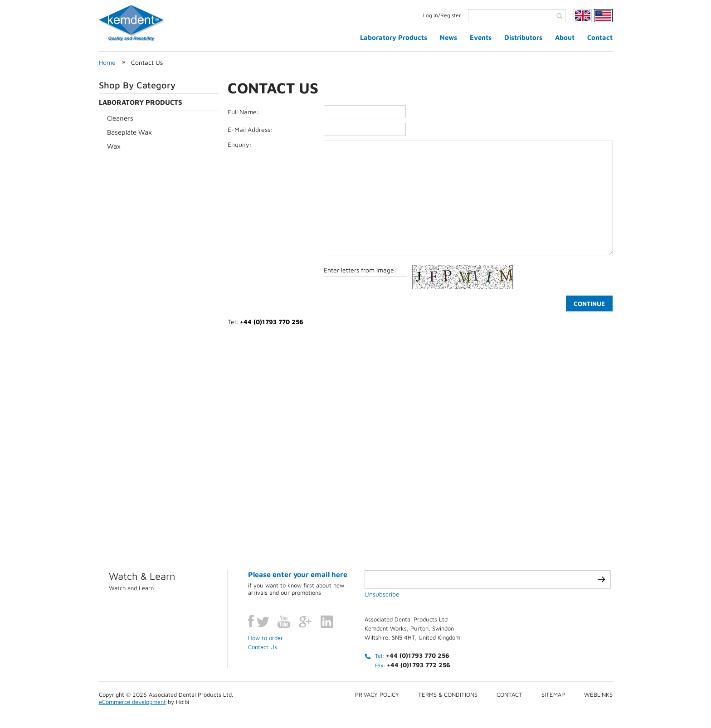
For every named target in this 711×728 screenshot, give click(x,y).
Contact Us (147, 62)
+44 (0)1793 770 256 (418, 655)
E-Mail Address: (250, 129)
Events (481, 37)
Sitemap (553, 694)
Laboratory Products (394, 37)
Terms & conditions (448, 694)
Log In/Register (442, 15)
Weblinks (598, 694)
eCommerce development (132, 702)
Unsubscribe (382, 594)
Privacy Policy (377, 694)
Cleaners (120, 118)
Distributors (523, 37)
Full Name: (243, 112)
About (565, 37)
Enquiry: (240, 144)
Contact (600, 37)
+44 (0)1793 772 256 (419, 665)
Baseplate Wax (129, 132)
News (448, 37)
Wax (114, 146)
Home (107, 62)
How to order (265, 638)
